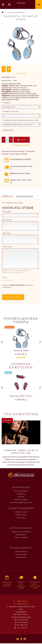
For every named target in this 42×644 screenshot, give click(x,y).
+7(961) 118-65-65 (22, 604)
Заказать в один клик (22, 145)
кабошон (24, 154)
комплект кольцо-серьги (11, 154)
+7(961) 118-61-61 (22, 601)
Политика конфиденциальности (21, 502)
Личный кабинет (21, 551)
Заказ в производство (16, 12)
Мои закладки (21, 557)
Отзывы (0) (7, 196)
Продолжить (13, 297)
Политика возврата (21, 491)
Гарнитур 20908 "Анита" (21, 396)
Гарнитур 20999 (21, 350)
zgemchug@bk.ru (22, 628)
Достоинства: (7, 220)
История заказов (21, 554)
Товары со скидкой (21, 537)
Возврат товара (21, 515)
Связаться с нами (21, 512)
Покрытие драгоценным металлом (21, 120)
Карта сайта (21, 518)
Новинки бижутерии (21, 366)
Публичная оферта (21, 500)
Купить (22, 140)
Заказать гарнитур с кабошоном (22, 151)
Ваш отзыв (7, 247)
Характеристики (25, 196)
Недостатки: (6, 233)
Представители (21, 535)
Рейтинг (5, 278)
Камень (7, 103)
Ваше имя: (7, 212)
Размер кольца (11, 111)
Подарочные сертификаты (21, 532)
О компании (21, 494)
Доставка (21, 497)
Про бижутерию (21, 414)
